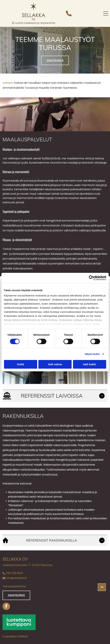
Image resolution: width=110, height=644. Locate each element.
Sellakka (8, 83)
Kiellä (21, 364)
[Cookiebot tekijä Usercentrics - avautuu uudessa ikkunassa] (91, 278)
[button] (106, 13)
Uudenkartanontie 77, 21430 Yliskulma (27, 565)
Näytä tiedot (92, 354)
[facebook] (6, 607)
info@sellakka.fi (16, 578)
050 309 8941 (14, 573)
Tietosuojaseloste (14, 586)
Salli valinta (55, 364)
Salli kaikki (90, 364)
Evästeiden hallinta (15, 636)
